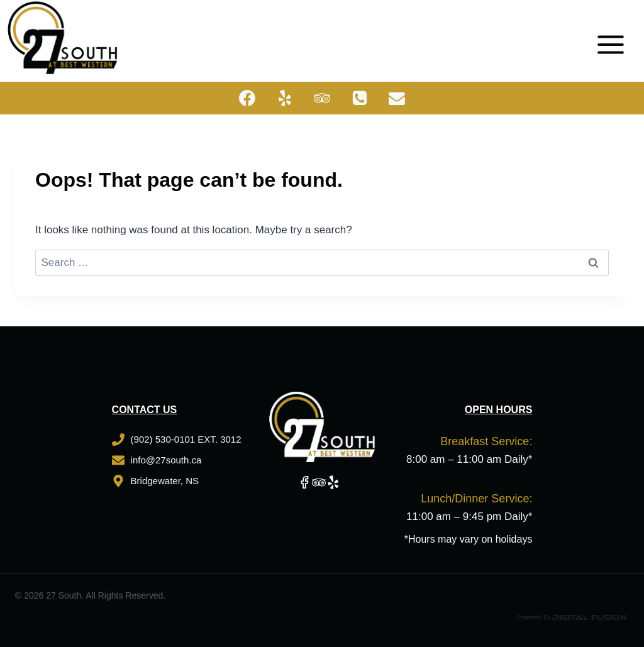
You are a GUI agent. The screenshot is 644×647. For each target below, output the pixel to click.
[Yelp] (285, 98)
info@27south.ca (166, 460)
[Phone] (360, 98)
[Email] (397, 98)
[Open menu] (615, 38)
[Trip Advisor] (322, 98)
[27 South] (63, 38)
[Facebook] (247, 98)
